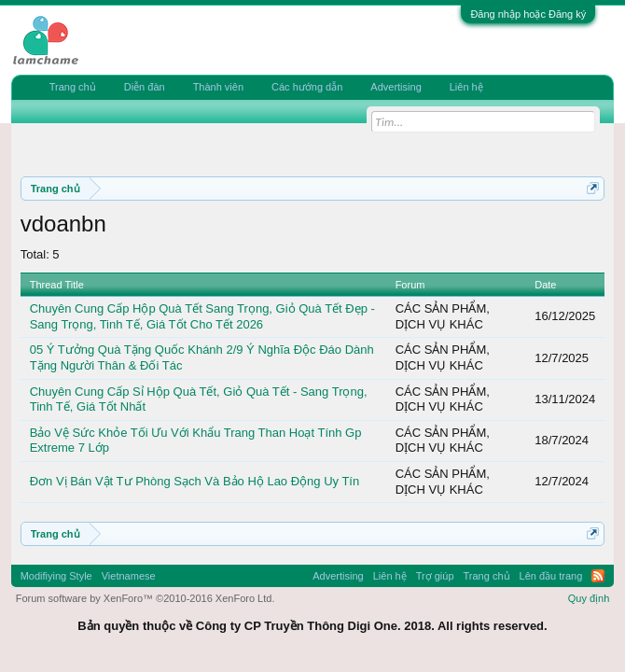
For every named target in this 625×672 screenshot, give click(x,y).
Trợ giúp (435, 576)
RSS (598, 576)
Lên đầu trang (551, 576)
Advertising (396, 87)
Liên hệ (466, 87)
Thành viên (218, 87)
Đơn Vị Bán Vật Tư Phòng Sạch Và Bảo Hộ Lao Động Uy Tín (195, 481)
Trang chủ (73, 87)
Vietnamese (129, 576)
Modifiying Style (56, 576)
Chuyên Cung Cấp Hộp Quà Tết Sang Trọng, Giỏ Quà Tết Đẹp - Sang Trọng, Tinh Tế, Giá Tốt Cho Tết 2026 (202, 316)
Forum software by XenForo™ (146, 598)
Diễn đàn (145, 87)
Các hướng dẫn (307, 87)
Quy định (589, 598)
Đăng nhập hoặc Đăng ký (528, 14)
